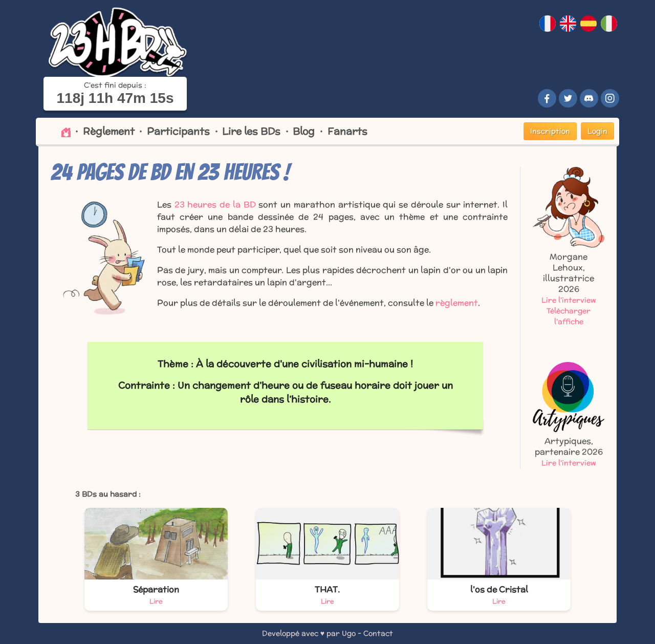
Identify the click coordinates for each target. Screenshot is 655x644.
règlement (457, 303)
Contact (378, 633)
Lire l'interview (569, 300)
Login (597, 131)
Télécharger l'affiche (569, 316)
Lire (156, 601)
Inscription (550, 131)
